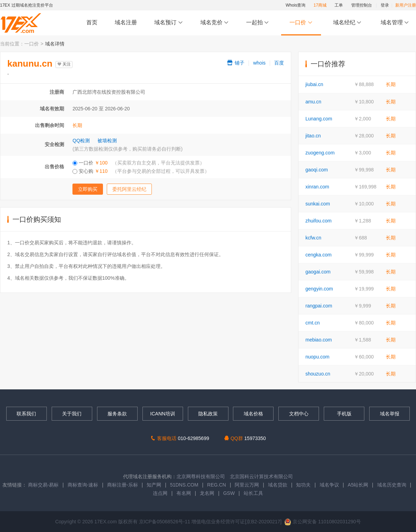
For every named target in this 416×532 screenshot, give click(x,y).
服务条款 (117, 414)
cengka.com (318, 255)
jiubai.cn (314, 84)
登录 (385, 5)
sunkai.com (318, 204)
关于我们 (72, 414)
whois (259, 63)
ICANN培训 (163, 414)
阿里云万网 (247, 485)
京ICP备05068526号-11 (165, 522)
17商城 (320, 5)
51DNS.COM (184, 485)
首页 (92, 22)
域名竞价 (215, 23)
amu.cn (313, 102)
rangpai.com (319, 306)
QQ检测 (81, 141)
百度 (279, 63)
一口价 (301, 23)
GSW (229, 493)
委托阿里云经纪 (129, 189)
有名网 (184, 493)
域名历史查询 (392, 485)
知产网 (154, 485)
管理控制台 (362, 5)
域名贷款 (278, 485)
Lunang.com (319, 119)
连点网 (160, 493)
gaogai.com (318, 272)
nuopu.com (317, 357)
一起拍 (258, 23)
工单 (339, 5)
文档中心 (299, 414)
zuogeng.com (320, 153)
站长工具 (253, 493)
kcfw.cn (313, 238)
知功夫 (303, 485)
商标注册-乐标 (123, 485)
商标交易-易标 (44, 485)
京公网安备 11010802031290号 (323, 522)
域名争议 (330, 485)
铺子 (235, 63)
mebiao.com (319, 340)
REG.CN (217, 485)
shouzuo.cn (318, 374)
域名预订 (168, 23)
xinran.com (317, 187)
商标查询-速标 (84, 485)
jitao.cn (313, 136)
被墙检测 (107, 141)
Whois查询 (296, 5)
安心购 (141, 171)
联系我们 (26, 414)
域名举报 (390, 414)
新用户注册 (406, 5)
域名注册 (126, 22)
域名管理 (395, 23)
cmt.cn (313, 323)
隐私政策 (208, 414)
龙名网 (207, 493)
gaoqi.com (317, 170)
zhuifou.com (318, 221)
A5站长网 (358, 485)
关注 (64, 64)
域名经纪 (347, 23)
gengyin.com (319, 289)
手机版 (344, 414)
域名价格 (253, 414)
